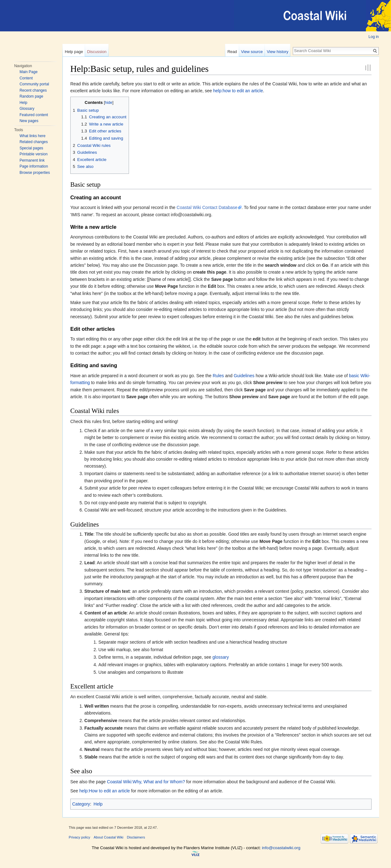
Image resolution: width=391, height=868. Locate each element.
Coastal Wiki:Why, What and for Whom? (146, 782)
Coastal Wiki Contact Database (207, 207)
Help (23, 103)
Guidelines (244, 376)
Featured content (34, 115)
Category (81, 804)
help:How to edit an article (105, 791)
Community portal (34, 84)
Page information (34, 166)
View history (278, 52)
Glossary (27, 109)
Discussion (97, 52)
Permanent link (32, 160)
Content (26, 78)
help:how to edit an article (238, 91)
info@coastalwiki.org (281, 848)
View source (252, 52)
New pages (29, 121)
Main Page (28, 72)
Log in (374, 37)
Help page (74, 52)
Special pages (31, 148)
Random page (31, 96)
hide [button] (109, 103)
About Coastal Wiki (109, 837)
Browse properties (35, 173)
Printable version (33, 154)
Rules (218, 376)
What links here (32, 136)
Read (232, 52)
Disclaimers (136, 837)
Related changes (34, 142)
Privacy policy (79, 837)
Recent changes (33, 90)
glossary (221, 657)
